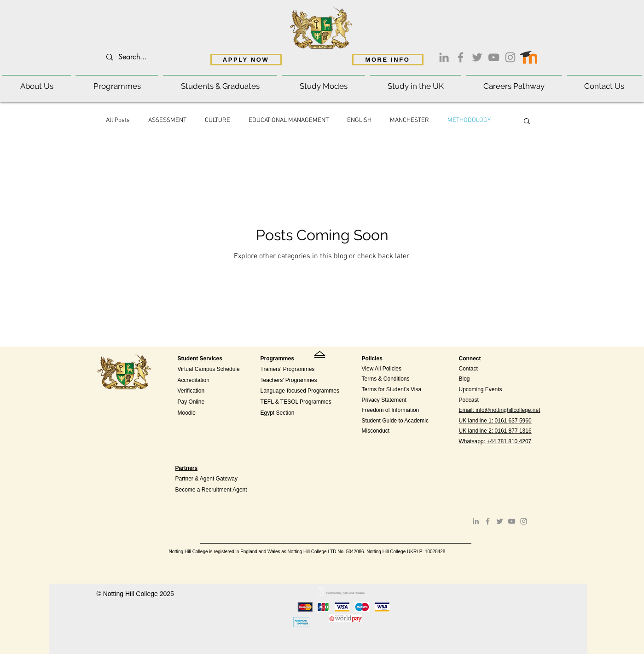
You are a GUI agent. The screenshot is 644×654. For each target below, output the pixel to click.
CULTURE (218, 120)
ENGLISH (359, 120)
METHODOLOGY (469, 120)
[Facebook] (461, 57)
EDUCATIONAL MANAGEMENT (289, 120)
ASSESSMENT (167, 120)
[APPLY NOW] (246, 60)
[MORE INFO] (388, 60)
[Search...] (170, 57)
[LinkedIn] (444, 57)
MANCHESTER (409, 120)
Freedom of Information (391, 410)
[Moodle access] (529, 55)
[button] (37, 82)
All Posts (118, 120)
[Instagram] (510, 57)
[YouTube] (494, 57)
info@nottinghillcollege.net (508, 410)
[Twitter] (477, 57)
